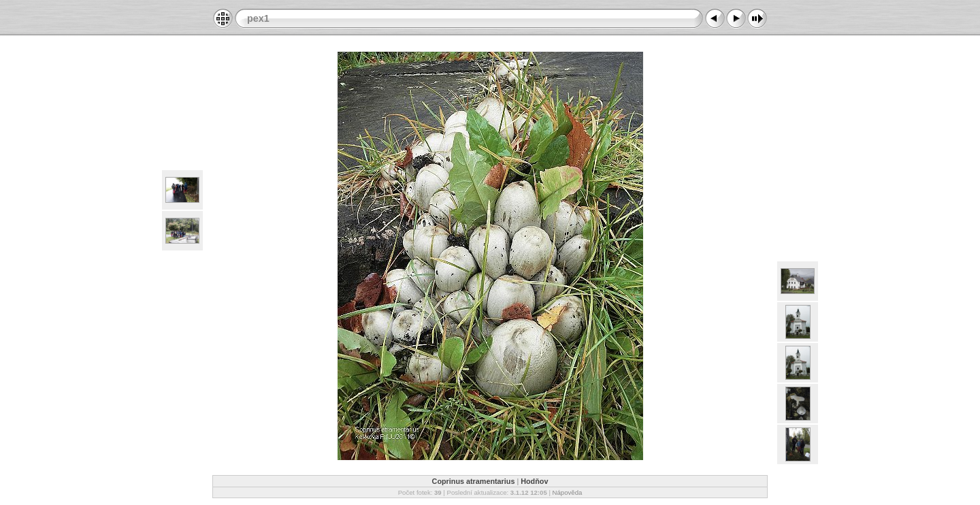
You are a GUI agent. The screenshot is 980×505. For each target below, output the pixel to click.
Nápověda (568, 492)
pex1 (258, 18)
